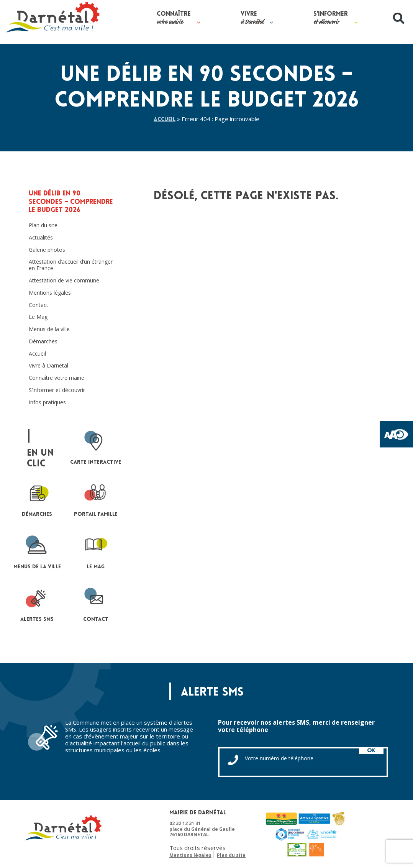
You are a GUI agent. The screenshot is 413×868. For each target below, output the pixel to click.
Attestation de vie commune (64, 281)
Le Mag (38, 318)
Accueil (165, 120)
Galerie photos (47, 250)
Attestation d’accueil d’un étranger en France (71, 266)
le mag (96, 552)
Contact (39, 305)
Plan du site (43, 226)
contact (96, 604)
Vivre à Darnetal (48, 366)
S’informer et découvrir (57, 390)
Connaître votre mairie (57, 378)
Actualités (41, 238)
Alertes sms (37, 604)
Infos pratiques (47, 403)
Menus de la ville (49, 329)
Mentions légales (50, 293)
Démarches (43, 342)
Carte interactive (96, 447)
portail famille (96, 500)
